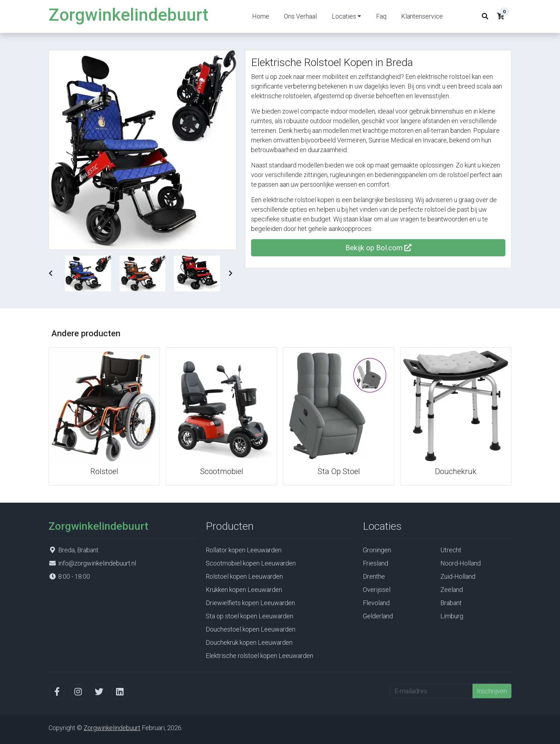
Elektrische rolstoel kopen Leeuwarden (259, 656)
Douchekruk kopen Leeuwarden (249, 642)
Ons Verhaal (300, 16)
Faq (381, 16)
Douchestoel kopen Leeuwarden (251, 629)
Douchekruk (456, 471)
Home (261, 16)
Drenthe (374, 576)
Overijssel (377, 590)
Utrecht (451, 550)
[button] (51, 273)
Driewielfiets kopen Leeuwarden (250, 603)
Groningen (377, 550)
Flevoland (376, 603)
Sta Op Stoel (339, 471)
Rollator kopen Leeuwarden (244, 550)
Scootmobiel (222, 471)
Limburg (452, 616)
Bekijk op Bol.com (378, 248)
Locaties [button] (344, 16)
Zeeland (452, 590)
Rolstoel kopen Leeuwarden (244, 576)
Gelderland (378, 616)
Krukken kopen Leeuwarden (244, 590)
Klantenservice (422, 16)
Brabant (451, 603)
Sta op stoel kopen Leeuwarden (249, 616)
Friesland (376, 563)
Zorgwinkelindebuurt (128, 15)
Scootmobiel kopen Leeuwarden (251, 563)
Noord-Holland (461, 563)
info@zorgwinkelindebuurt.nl (97, 563)
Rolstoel (104, 471)
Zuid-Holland (458, 576)
